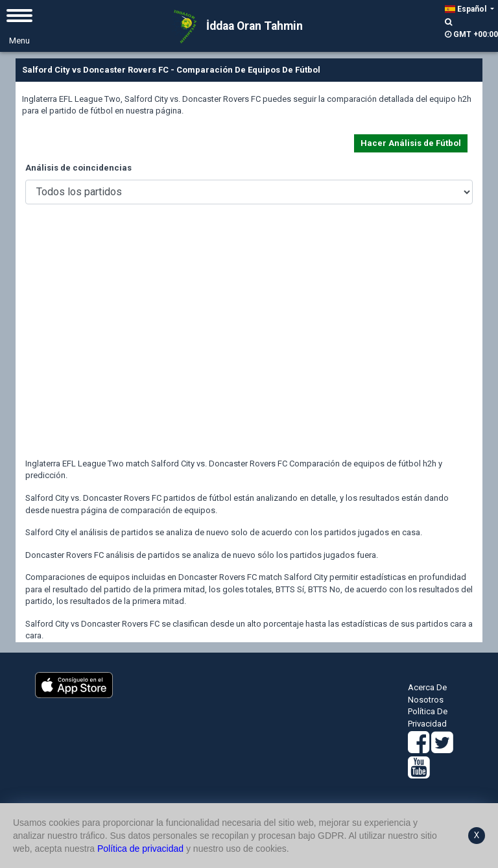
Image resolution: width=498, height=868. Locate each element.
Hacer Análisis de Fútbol (411, 143)
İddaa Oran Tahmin (234, 27)
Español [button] (467, 9)
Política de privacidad (140, 849)
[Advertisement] (249, 341)
